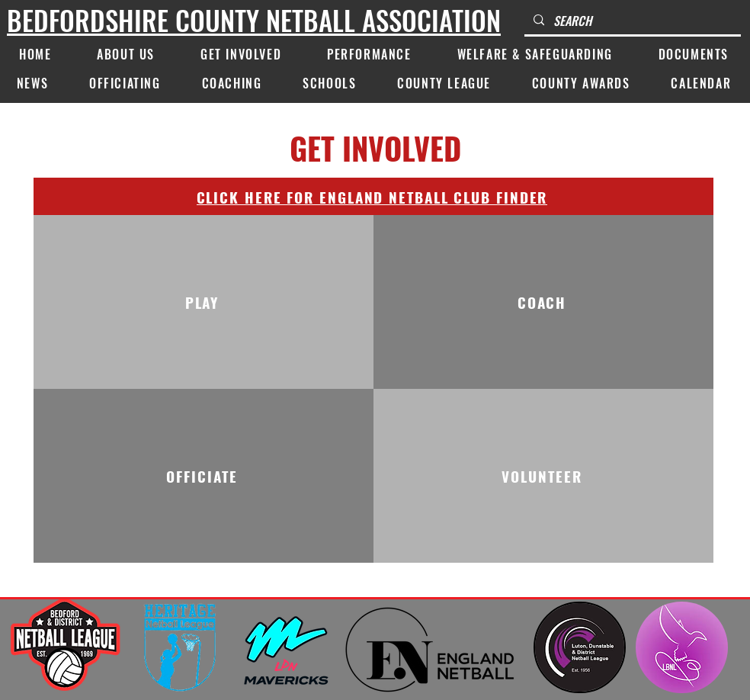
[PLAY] (204, 302)
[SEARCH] (631, 21)
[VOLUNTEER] (543, 476)
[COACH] (543, 302)
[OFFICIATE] (204, 476)
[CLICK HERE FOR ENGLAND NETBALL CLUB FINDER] (373, 196)
